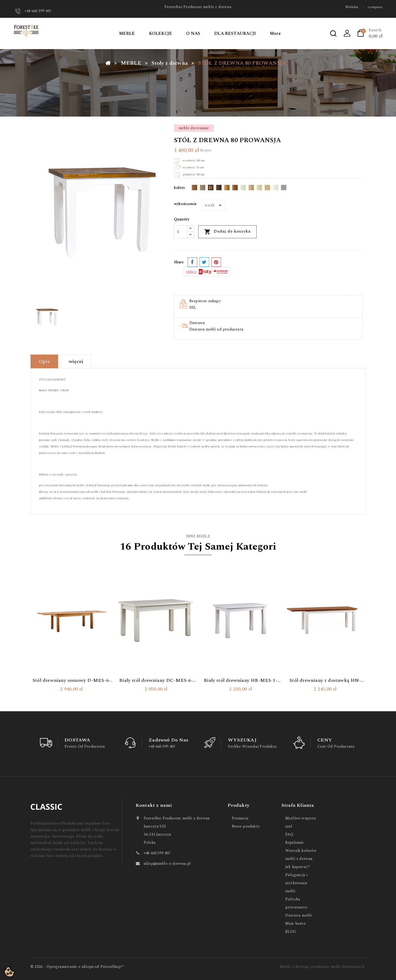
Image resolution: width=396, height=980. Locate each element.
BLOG (291, 932)
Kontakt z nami (154, 805)
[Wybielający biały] (243, 189)
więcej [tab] (76, 361)
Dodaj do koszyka (227, 232)
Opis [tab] (44, 361)
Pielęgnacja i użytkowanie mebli (296, 883)
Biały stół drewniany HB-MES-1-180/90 (241, 680)
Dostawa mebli (298, 915)
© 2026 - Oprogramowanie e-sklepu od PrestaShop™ (77, 967)
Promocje (240, 818)
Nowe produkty (246, 826)
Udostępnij (192, 262)
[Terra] (251, 189)
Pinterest (216, 262)
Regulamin (294, 843)
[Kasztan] (235, 189)
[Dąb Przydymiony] (219, 189)
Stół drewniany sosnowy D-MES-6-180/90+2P (71, 680)
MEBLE (127, 33)
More (275, 33)
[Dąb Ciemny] (194, 189)
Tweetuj (204, 262)
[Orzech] (227, 189)
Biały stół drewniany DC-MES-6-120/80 (156, 680)
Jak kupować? (297, 867)
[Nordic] (203, 189)
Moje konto (296, 923)
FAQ (289, 834)
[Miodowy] (211, 189)
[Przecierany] (284, 189)
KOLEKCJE (161, 33)
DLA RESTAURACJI (235, 33)
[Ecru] (259, 189)
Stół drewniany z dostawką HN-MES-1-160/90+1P (325, 680)
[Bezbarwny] (267, 189)
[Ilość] (181, 232)
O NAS (193, 33)
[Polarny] (276, 189)
